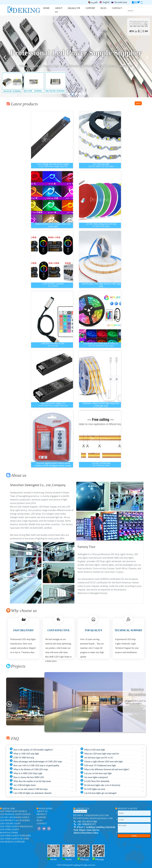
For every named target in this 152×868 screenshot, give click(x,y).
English (104, 2)
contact (42, 823)
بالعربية (93, 2)
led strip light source (13, 811)
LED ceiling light (10, 823)
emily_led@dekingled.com (93, 815)
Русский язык (119, 2)
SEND (134, 836)
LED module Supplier (12, 842)
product (42, 814)
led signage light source (15, 814)
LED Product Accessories (15, 820)
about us (42, 811)
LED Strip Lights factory (15, 839)
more (138, 103)
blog (40, 820)
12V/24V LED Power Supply (15, 817)
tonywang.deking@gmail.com (95, 818)
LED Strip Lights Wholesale (16, 826)
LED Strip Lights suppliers (15, 836)
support (41, 817)
